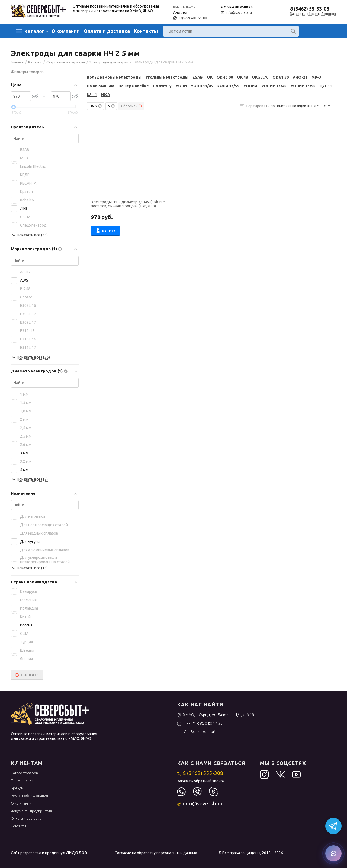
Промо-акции (22, 780)
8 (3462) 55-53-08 (310, 9)
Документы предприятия (31, 811)
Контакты (146, 31)
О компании (66, 31)
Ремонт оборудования (29, 796)
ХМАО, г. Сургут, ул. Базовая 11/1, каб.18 (216, 715)
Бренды (17, 788)
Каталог (34, 31)
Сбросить (132, 106)
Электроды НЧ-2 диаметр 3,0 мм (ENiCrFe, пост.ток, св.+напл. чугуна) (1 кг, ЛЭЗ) (128, 204)
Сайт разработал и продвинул (49, 853)
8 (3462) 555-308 (200, 773)
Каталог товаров (24, 773)
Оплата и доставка (107, 31)
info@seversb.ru (236, 12)
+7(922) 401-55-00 (190, 18)
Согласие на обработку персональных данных (156, 853)
